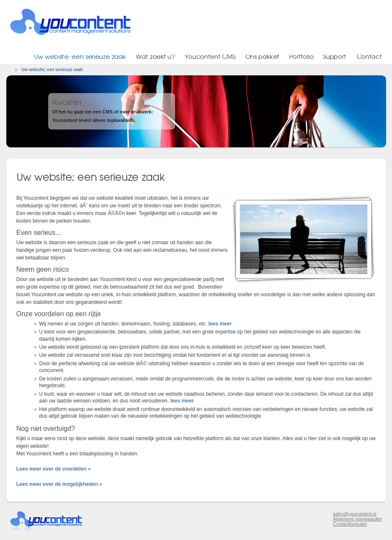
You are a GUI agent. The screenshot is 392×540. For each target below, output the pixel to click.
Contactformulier (350, 524)
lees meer (220, 324)
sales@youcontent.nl (354, 514)
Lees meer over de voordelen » (54, 469)
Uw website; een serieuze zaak (52, 70)
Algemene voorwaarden (357, 519)
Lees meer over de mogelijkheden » (59, 484)
